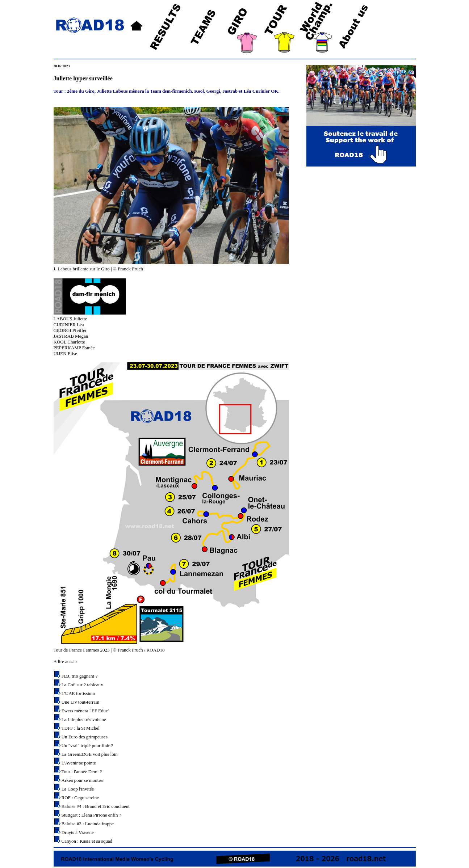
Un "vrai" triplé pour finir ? (87, 745)
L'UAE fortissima (78, 693)
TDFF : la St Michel (81, 728)
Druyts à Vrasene (78, 832)
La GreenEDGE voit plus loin (90, 754)
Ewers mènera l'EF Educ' (85, 711)
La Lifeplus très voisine (84, 719)
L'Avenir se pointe (79, 763)
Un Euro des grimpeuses (85, 737)
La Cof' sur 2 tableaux (82, 685)
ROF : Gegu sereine (80, 798)
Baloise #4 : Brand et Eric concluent (96, 806)
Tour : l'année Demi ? (82, 772)
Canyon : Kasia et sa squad (87, 841)
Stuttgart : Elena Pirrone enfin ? (91, 815)
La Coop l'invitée (78, 789)
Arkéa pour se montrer (83, 780)
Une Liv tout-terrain (81, 702)
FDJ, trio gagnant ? (80, 676)
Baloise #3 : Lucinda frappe (88, 824)
